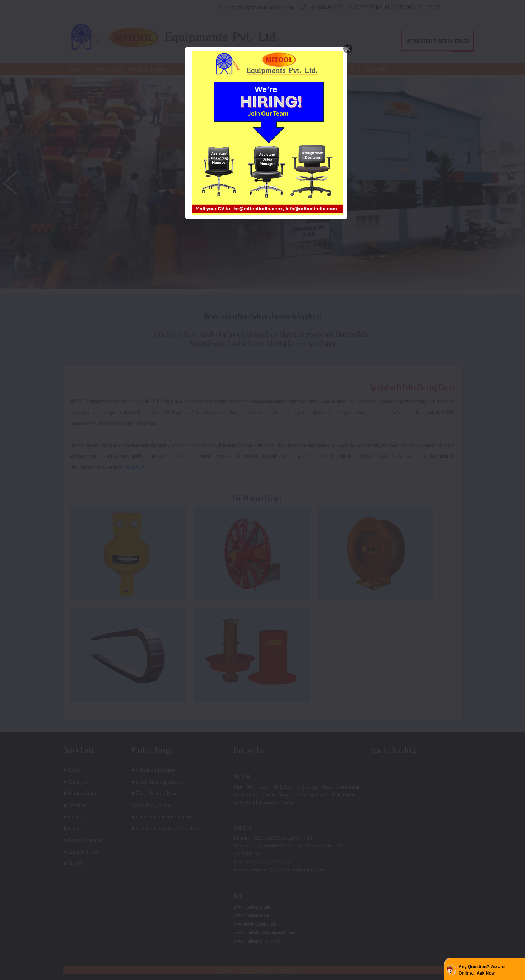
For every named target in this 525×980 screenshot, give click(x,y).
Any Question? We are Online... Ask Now (482, 970)
